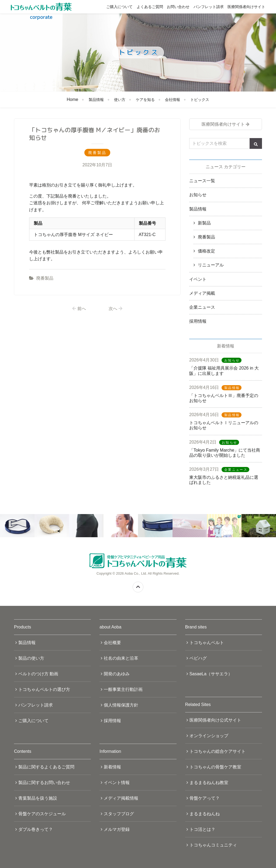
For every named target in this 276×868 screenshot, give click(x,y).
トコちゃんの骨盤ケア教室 (215, 767)
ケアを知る (145, 100)
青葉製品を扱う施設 (38, 798)
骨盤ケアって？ (205, 798)
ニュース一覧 (202, 181)
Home (73, 99)
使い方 (120, 100)
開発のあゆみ (117, 674)
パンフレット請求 (209, 7)
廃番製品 (45, 278)
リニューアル (211, 265)
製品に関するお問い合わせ (44, 783)
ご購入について (119, 7)
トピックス (200, 100)
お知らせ (198, 195)
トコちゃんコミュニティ (213, 845)
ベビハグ (198, 658)
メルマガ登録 (117, 829)
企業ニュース (202, 307)
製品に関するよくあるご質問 (46, 767)
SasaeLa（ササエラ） (211, 674)
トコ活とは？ (202, 829)
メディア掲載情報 (121, 798)
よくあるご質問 (150, 7)
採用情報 (198, 321)
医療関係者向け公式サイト (215, 720)
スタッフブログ (119, 814)
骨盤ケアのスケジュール (42, 814)
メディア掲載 (202, 293)
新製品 (204, 223)
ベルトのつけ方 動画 (38, 674)
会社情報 (172, 100)
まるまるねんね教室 (209, 783)
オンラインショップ (209, 736)
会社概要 (112, 643)
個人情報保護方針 (121, 705)
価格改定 (206, 251)
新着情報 (112, 767)
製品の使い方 (31, 658)
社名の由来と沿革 (121, 658)
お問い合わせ (178, 7)
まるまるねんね (205, 814)
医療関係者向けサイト (246, 7)
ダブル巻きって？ (36, 829)
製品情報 (96, 100)
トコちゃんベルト (207, 643)
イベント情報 (117, 783)
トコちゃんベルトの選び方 (44, 689)
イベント (198, 279)
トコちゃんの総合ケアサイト (218, 751)
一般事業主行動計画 (123, 689)
